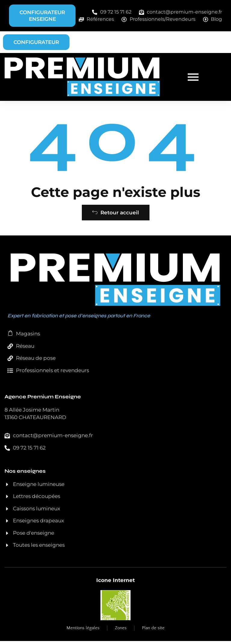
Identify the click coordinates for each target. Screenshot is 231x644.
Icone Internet (115, 583)
